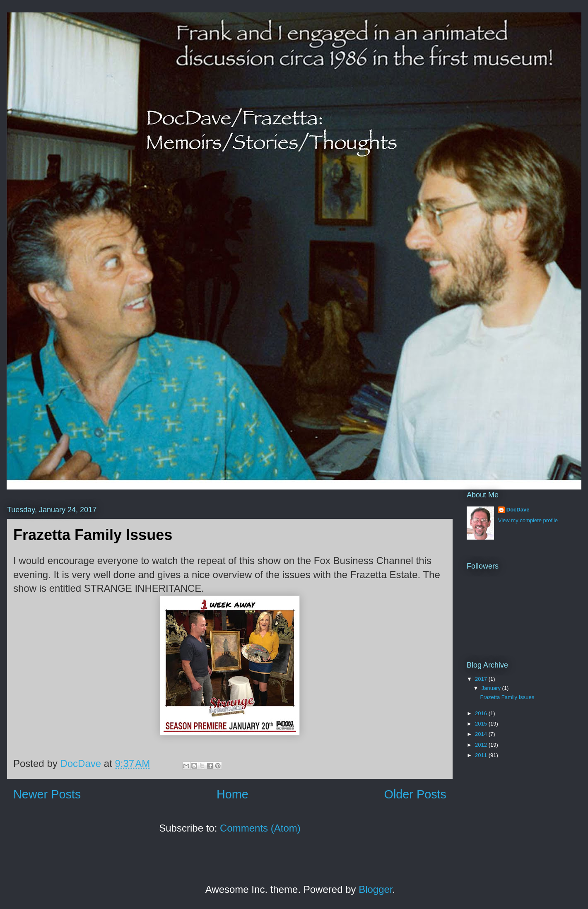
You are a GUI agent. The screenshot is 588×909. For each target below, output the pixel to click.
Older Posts (415, 794)
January (492, 688)
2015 (482, 724)
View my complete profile (528, 520)
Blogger (375, 889)
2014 (482, 734)
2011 (482, 755)
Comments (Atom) (260, 828)
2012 (482, 745)
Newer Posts (47, 794)
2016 (482, 713)
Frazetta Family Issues (93, 535)
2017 (482, 679)
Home (233, 794)
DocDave (518, 510)
